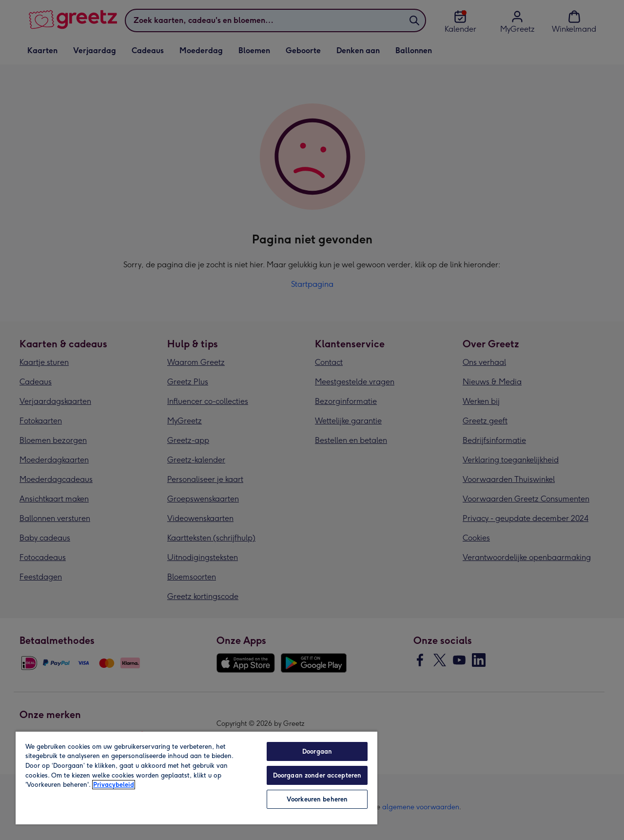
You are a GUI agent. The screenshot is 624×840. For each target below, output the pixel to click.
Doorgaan (317, 751)
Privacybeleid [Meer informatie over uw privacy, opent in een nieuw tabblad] (114, 785)
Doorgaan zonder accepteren (317, 775)
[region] (196, 778)
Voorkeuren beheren (317, 799)
